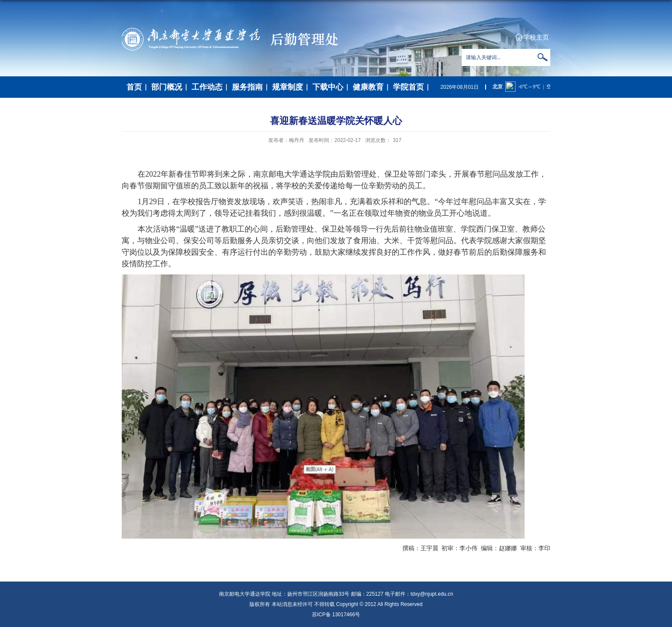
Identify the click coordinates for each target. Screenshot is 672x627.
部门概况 (167, 87)
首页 (134, 87)
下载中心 (328, 87)
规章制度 (288, 87)
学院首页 (408, 87)
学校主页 (536, 37)
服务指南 (247, 87)
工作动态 (207, 87)
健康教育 (368, 87)
